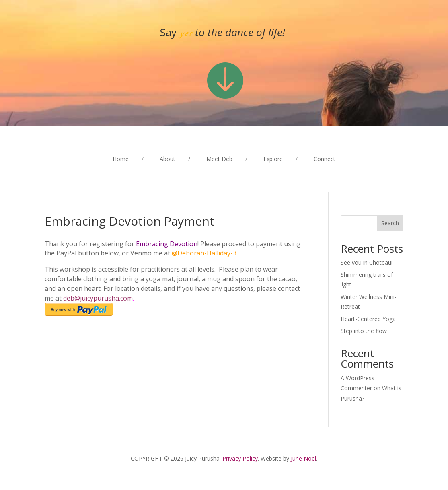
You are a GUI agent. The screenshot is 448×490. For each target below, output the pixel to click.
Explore (273, 159)
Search (390, 223)
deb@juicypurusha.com (98, 298)
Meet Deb (219, 159)
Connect (325, 159)
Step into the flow (364, 331)
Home (121, 159)
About (167, 159)
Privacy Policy (240, 458)
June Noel (303, 458)
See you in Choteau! (367, 262)
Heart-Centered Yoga (368, 319)
